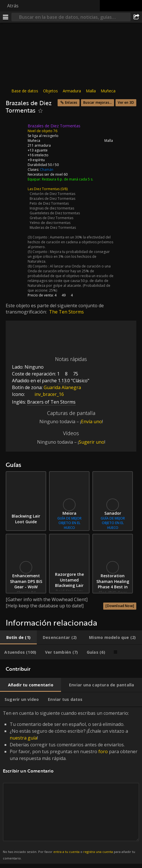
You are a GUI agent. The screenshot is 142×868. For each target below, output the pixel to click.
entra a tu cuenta (66, 852)
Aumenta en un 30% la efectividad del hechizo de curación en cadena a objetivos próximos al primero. (70, 242)
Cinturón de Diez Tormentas (52, 194)
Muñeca (108, 91)
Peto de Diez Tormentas (49, 203)
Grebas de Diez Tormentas (51, 218)
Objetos (50, 91)
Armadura (72, 91)
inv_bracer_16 (45, 394)
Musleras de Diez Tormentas (53, 228)
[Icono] (15, 130)
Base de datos (25, 91)
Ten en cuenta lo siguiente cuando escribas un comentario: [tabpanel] (71, 785)
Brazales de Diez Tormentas (52, 199)
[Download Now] (120, 606)
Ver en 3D (126, 102)
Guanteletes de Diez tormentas (55, 213)
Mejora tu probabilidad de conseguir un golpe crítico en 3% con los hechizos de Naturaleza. (69, 257)
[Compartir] (136, 17)
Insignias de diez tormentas (52, 208)
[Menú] (6, 17)
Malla (91, 91)
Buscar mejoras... (98, 102)
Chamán (47, 170)
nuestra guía (23, 738)
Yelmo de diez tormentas (50, 223)
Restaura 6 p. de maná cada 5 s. (68, 179)
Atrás (13, 6)
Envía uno (92, 421)
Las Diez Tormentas (44, 189)
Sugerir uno (92, 442)
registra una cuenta (98, 852)
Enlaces (71, 102)
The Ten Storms (66, 312)
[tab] (18, 637)
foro (103, 751)
